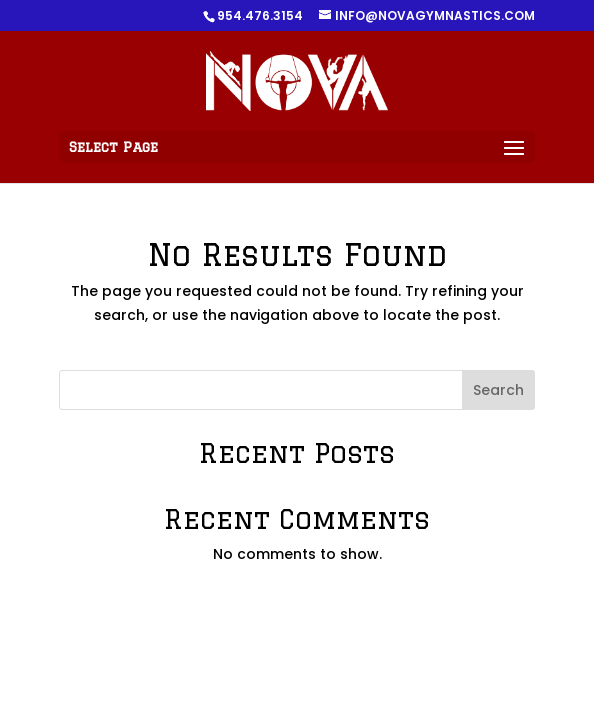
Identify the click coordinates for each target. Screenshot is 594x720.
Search (498, 390)
